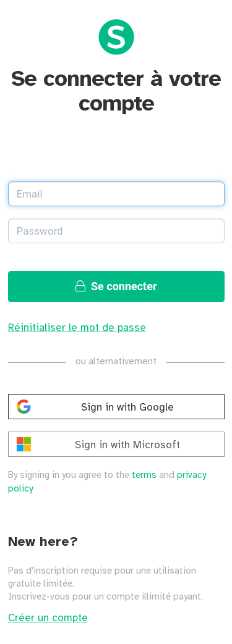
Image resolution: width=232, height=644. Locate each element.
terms (144, 475)
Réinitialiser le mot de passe (77, 328)
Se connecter (116, 286)
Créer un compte (48, 618)
